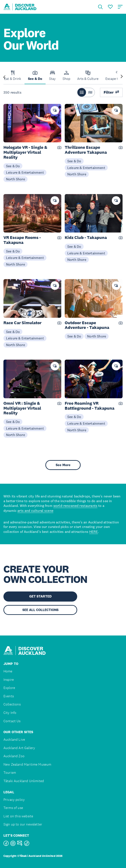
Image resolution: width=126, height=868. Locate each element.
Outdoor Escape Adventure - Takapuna (87, 325)
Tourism (10, 773)
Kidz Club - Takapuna (86, 238)
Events (9, 696)
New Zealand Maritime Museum (27, 764)
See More (63, 465)
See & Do (13, 166)
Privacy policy (14, 800)
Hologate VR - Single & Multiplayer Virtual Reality (25, 152)
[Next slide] (122, 77)
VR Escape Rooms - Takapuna (22, 240)
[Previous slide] (4, 77)
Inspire (9, 680)
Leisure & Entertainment (25, 172)
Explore (9, 688)
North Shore (15, 179)
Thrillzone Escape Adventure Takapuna (86, 150)
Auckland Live (14, 740)
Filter (111, 92)
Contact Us (12, 721)
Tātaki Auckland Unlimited (24, 781)
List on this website (18, 816)
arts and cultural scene (35, 511)
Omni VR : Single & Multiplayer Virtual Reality (22, 408)
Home (8, 671)
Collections (12, 704)
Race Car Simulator (22, 323)
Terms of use (13, 808)
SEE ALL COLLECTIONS (40, 610)
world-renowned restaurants (75, 506)
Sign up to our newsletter (23, 824)
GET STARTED (40, 596)
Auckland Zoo (14, 756)
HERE (94, 532)
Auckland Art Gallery (19, 748)
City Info (10, 713)
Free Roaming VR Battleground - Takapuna (90, 406)
